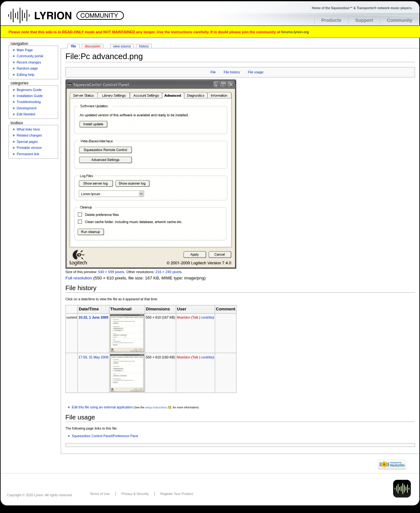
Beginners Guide (29, 90)
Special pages (27, 142)
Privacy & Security (135, 494)
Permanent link (28, 154)
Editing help (26, 75)
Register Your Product (177, 494)
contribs (207, 317)
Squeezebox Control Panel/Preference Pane (105, 436)
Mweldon (184, 317)
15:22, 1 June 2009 (93, 317)
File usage (256, 72)
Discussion (93, 46)
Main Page (25, 50)
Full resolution (79, 278)
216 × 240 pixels (168, 272)
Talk (195, 317)
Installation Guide (30, 96)
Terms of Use (100, 494)
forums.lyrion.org (295, 32)
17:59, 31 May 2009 (93, 357)
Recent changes (29, 62)
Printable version (29, 148)
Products (331, 20)
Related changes (29, 135)
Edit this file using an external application (102, 407)
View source (122, 46)
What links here (28, 129)
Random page (27, 68)
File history (232, 72)
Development (27, 108)
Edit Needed (26, 114)
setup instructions (156, 407)
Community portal (30, 56)
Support (364, 20)
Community (400, 20)
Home (47, 19)
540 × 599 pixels (111, 272)
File (213, 72)
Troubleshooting (29, 102)
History (144, 46)
